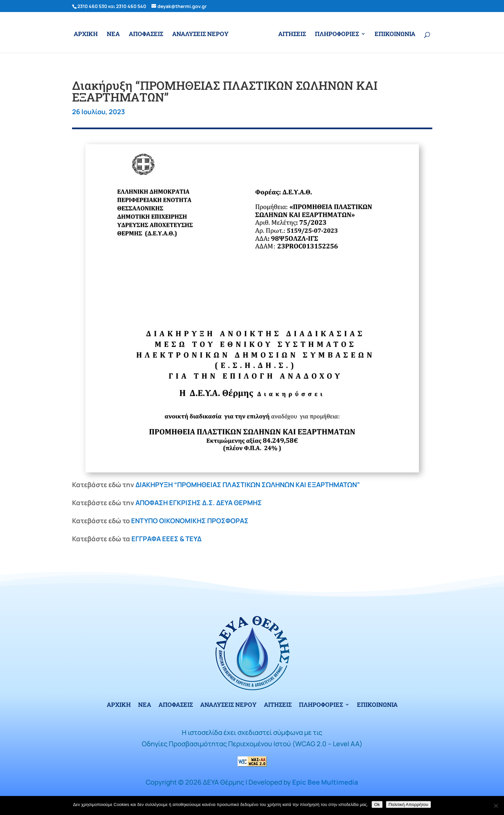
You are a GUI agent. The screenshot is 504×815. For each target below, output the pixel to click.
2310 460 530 (92, 6)
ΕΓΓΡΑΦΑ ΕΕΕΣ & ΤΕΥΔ (166, 539)
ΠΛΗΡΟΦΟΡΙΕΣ (337, 35)
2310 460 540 (131, 6)
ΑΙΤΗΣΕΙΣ (292, 35)
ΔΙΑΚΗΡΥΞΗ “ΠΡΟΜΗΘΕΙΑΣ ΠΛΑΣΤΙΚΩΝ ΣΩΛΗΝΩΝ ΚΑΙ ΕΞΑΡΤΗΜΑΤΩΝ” (248, 485)
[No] (496, 806)
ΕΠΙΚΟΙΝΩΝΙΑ (395, 35)
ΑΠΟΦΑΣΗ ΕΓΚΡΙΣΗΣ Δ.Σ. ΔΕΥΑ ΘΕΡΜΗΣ (199, 503)
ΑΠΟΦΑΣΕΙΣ (146, 35)
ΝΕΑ (113, 35)
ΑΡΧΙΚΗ (86, 35)
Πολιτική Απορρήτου (408, 804)
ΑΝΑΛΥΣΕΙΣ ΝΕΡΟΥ (200, 35)
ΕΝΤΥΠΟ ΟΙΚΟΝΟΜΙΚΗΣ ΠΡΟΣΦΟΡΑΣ (190, 521)
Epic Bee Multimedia (325, 782)
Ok (377, 804)
